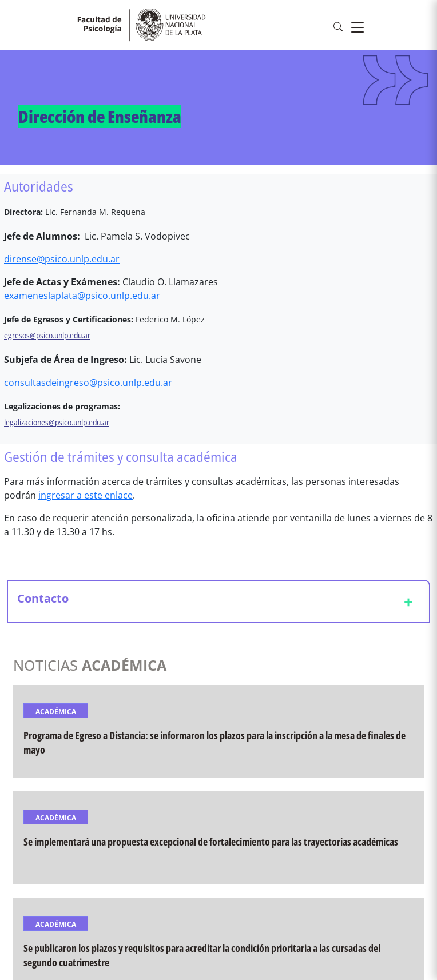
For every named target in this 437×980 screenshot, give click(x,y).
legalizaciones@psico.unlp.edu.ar (57, 422)
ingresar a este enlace (86, 495)
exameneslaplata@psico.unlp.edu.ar (82, 296)
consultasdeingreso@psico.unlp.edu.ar (88, 383)
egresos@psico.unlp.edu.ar (47, 335)
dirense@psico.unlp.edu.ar (62, 259)
